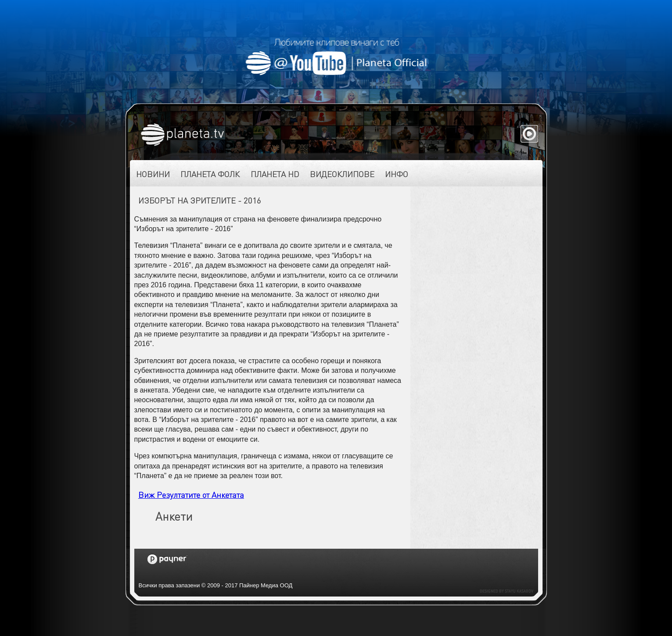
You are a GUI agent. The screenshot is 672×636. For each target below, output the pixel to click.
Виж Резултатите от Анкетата (191, 495)
